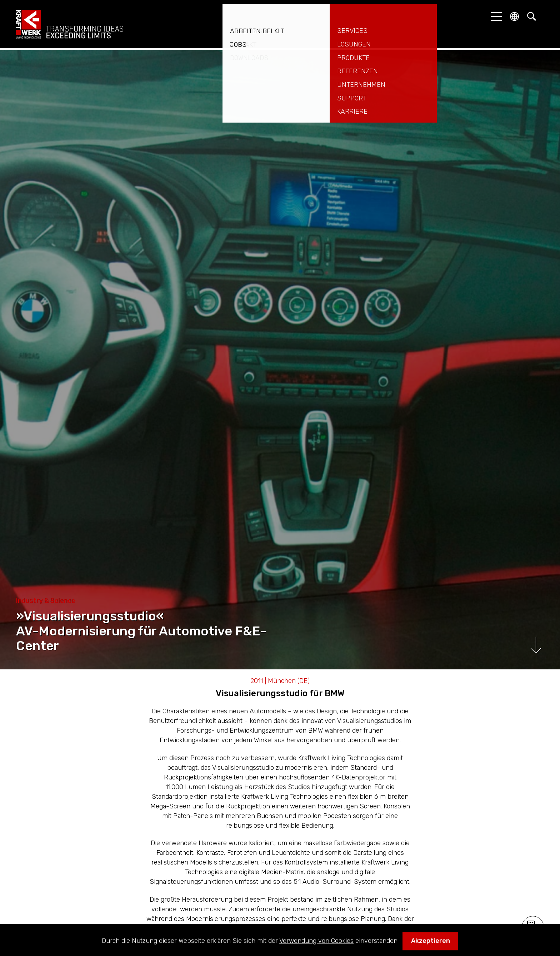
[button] (495, 16)
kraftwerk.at (70, 24)
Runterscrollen (536, 645)
